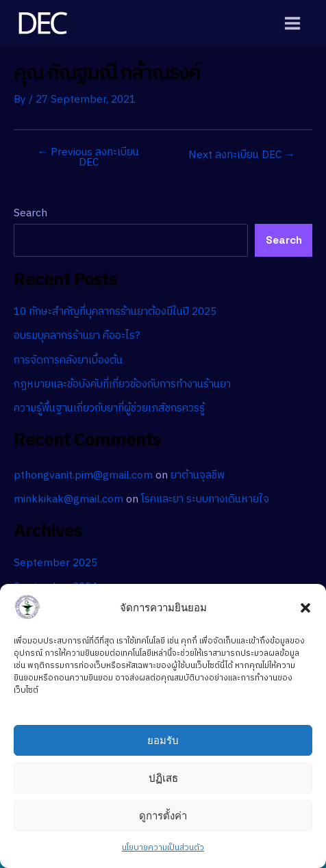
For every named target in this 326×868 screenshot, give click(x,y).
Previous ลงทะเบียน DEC (89, 158)
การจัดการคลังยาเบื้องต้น (68, 360)
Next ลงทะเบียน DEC (242, 155)
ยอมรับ (163, 740)
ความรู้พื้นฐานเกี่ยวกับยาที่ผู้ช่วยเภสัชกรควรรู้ (109, 408)
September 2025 (55, 563)
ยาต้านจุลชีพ (198, 475)
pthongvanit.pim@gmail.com (83, 475)
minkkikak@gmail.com (68, 499)
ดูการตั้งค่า (163, 816)
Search (30, 213)
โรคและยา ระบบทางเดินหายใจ (205, 499)
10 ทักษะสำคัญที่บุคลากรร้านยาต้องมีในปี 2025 (115, 312)
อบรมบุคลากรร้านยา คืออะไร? (77, 336)
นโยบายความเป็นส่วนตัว (163, 848)
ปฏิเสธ (163, 778)
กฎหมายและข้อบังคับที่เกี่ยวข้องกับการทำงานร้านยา (122, 384)
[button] (305, 608)
